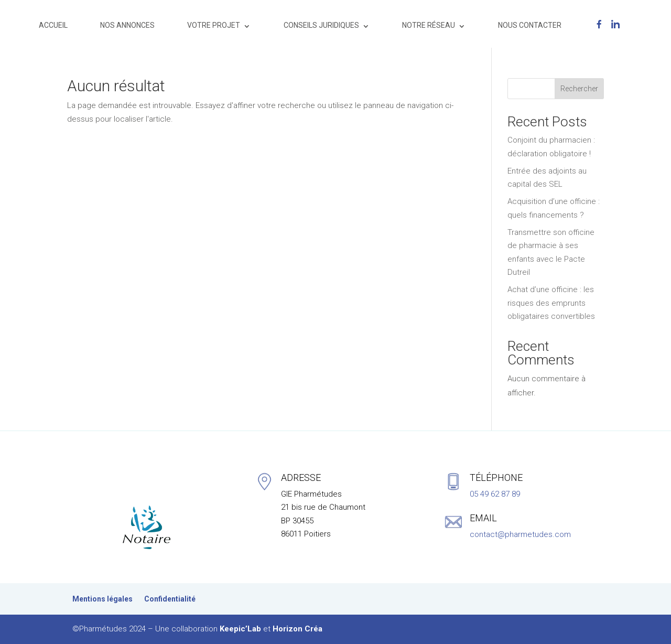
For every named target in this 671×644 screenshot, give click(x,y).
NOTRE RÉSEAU (429, 25)
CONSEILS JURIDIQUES (321, 25)
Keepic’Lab (240, 629)
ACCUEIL (53, 25)
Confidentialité (170, 599)
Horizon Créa (297, 629)
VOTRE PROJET (214, 25)
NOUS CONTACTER (530, 25)
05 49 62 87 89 (495, 494)
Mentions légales (102, 599)
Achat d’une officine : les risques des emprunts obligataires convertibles (551, 303)
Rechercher (579, 89)
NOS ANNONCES (127, 25)
